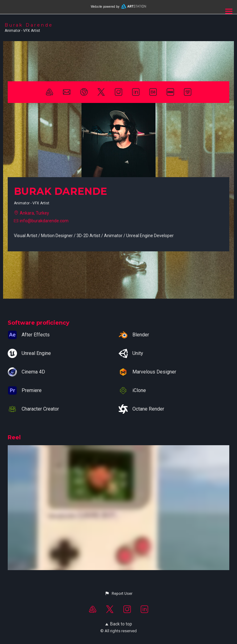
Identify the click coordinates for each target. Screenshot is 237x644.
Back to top (119, 624)
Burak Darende (29, 25)
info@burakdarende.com (44, 221)
